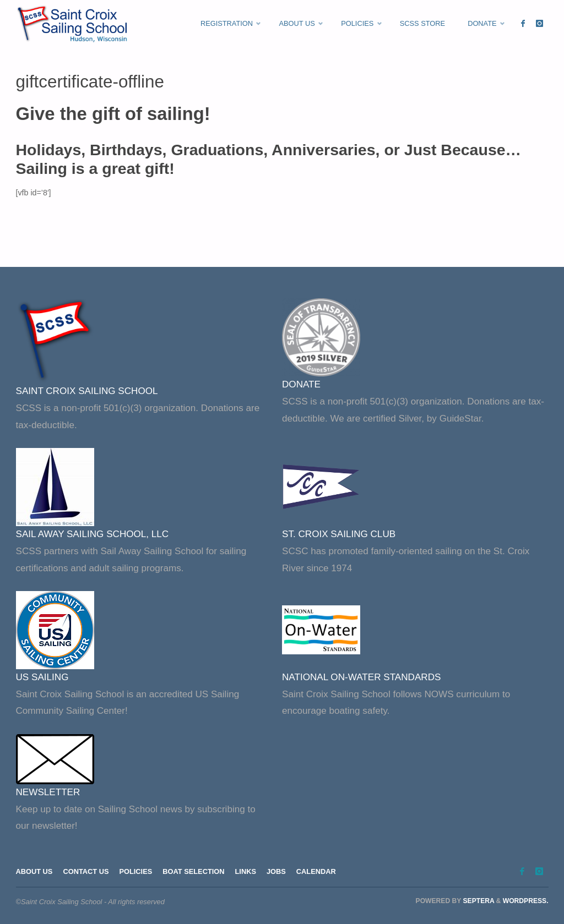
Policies (135, 871)
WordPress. (526, 901)
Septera (478, 901)
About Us (34, 871)
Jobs (276, 871)
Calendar (316, 871)
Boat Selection (193, 871)
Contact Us (86, 871)
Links (246, 871)
